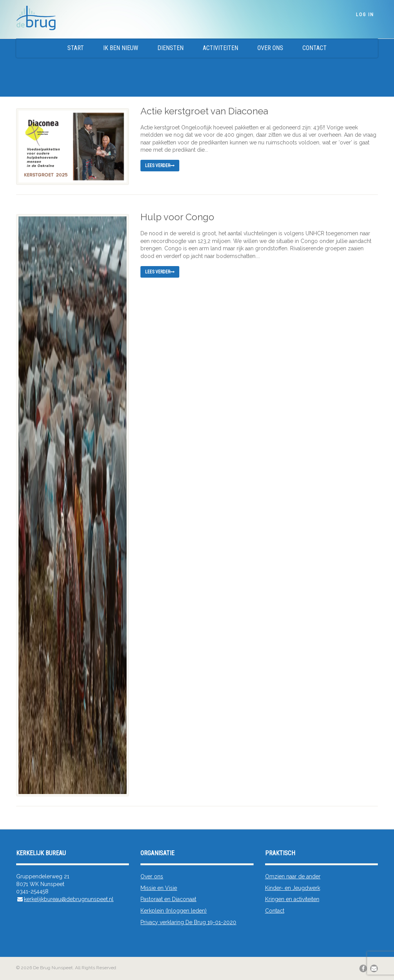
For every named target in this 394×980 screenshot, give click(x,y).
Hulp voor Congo (177, 217)
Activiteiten (220, 48)
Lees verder (160, 166)
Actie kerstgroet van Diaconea (204, 111)
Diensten (170, 48)
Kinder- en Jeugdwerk (293, 888)
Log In (365, 15)
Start (76, 48)
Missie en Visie (159, 888)
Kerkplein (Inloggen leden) (174, 911)
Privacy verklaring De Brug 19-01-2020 (188, 922)
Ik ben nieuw (121, 48)
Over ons (270, 48)
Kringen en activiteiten (292, 899)
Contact (315, 48)
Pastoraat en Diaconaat (168, 899)
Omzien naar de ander (293, 876)
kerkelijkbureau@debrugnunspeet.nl (69, 899)
